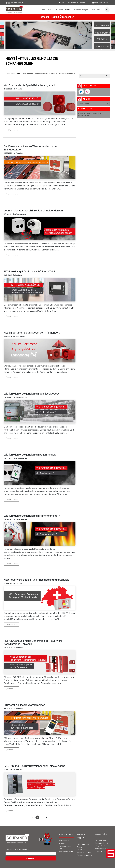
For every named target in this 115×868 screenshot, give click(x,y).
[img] (110, 853)
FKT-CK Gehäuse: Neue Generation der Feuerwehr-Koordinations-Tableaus (34, 642)
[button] (107, 10)
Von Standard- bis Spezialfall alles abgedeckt (30, 85)
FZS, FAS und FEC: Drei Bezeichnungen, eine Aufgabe (35, 766)
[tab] (57, 17)
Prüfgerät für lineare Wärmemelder (24, 705)
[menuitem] (43, 10)
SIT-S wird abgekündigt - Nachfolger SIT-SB (30, 272)
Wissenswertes (21, 214)
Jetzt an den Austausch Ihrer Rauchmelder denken (33, 211)
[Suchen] (107, 76)
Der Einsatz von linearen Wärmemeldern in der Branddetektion (31, 148)
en (65, 846)
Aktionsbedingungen (85, 855)
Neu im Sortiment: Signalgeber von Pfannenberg (32, 333)
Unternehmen (20, 336)
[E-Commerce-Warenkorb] (100, 3)
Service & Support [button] (68, 3)
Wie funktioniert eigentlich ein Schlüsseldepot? (31, 394)
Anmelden (84, 3)
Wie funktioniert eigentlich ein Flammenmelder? (32, 516)
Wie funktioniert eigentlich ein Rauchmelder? (30, 455)
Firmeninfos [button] (14, 3)
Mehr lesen (12, 130)
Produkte (19, 89)
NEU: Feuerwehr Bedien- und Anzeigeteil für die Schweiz (37, 580)
